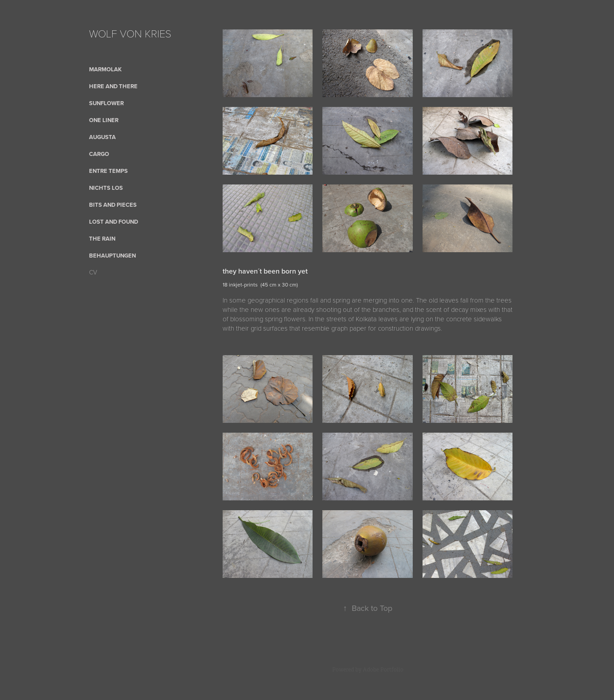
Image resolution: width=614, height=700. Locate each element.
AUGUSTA (102, 137)
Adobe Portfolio (383, 670)
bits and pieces (113, 205)
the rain (102, 239)
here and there (113, 86)
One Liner (104, 120)
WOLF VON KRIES (130, 33)
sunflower (106, 103)
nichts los (106, 188)
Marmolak (105, 69)
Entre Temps (108, 171)
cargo (99, 154)
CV (93, 272)
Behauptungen (112, 256)
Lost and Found (114, 222)
